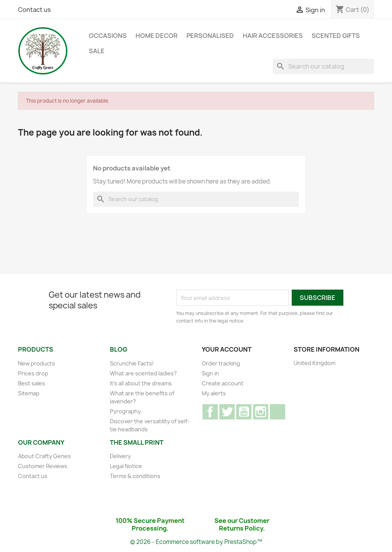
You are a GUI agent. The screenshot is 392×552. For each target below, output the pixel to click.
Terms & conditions (135, 476)
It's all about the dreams (141, 383)
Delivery (120, 456)
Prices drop (33, 373)
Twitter (227, 412)
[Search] (323, 66)
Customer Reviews (43, 466)
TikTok (278, 412)
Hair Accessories (273, 36)
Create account (223, 383)
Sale (97, 51)
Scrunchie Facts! (132, 363)
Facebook (210, 412)
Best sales (32, 383)
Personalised (210, 36)
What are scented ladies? (143, 373)
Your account (227, 349)
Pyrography (125, 411)
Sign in (210, 373)
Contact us (34, 10)
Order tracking (221, 363)
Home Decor (157, 36)
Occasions (108, 36)
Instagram (261, 412)
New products (37, 363)
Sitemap (29, 393)
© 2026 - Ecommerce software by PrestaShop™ (196, 542)
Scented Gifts (336, 36)
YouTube (244, 412)
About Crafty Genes (44, 456)
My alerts (214, 393)
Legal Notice (126, 466)
